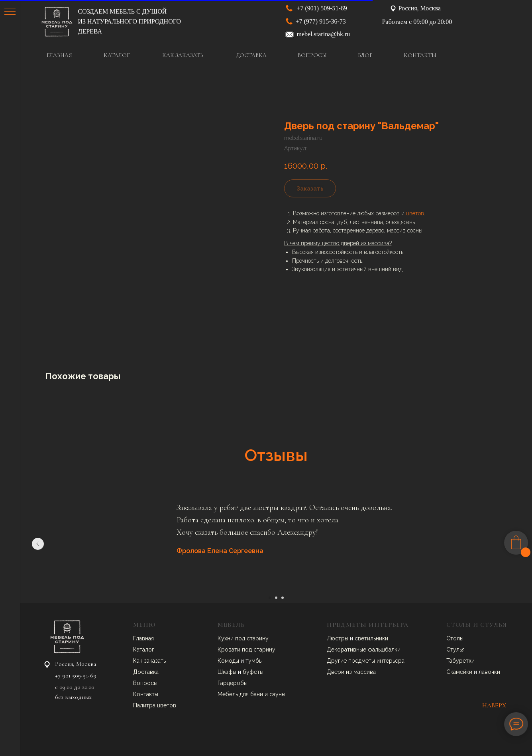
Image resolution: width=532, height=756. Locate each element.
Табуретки (460, 661)
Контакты (146, 694)
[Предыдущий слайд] (38, 544)
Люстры (338, 638)
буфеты (253, 672)
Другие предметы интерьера (366, 661)
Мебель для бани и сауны (251, 694)
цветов (415, 213)
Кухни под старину (243, 638)
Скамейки (460, 672)
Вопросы (145, 683)
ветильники (373, 638)
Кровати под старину (246, 650)
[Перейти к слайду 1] (270, 598)
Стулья (455, 650)
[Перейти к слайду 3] (283, 598)
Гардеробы (233, 683)
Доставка (146, 672)
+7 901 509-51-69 (76, 675)
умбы (255, 661)
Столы (455, 638)
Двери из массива (351, 672)
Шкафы (228, 672)
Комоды (229, 661)
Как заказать (149, 661)
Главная (143, 638)
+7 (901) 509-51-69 (322, 8)
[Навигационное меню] (10, 12)
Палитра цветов (155, 705)
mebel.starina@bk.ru (324, 34)
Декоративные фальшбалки (364, 650)
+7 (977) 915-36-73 (321, 21)
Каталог (144, 650)
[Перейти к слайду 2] (276, 598)
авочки (491, 672)
